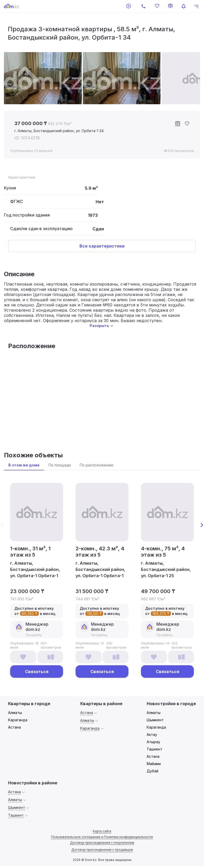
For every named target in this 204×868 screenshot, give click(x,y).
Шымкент (155, 720)
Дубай (153, 771)
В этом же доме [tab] (24, 465)
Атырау (153, 742)
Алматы (15, 713)
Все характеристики (102, 246)
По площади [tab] (60, 465)
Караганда (18, 720)
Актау (152, 734)
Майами (154, 764)
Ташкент (154, 749)
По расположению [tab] (97, 465)
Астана (14, 727)
